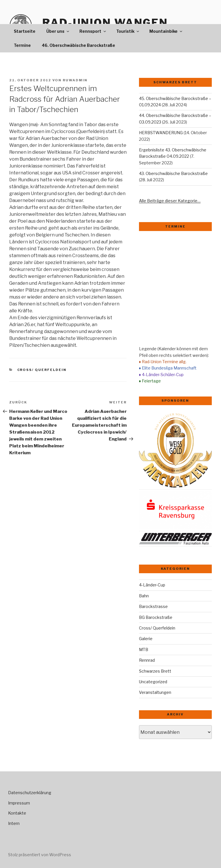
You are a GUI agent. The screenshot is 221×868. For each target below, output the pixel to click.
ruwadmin (75, 80)
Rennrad (147, 660)
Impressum (19, 803)
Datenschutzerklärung (30, 793)
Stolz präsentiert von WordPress (40, 855)
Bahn (144, 596)
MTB (144, 649)
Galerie (146, 639)
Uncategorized (153, 682)
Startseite (25, 31)
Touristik (128, 31)
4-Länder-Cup (152, 585)
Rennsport (93, 31)
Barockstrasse (153, 606)
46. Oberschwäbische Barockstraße (78, 45)
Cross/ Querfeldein (42, 370)
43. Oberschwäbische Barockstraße (173, 173)
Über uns (58, 31)
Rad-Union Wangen (105, 23)
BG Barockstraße (156, 617)
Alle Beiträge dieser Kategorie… (170, 201)
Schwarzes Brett (155, 671)
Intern (14, 823)
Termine (22, 45)
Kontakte (17, 813)
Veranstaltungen (155, 692)
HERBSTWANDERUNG (161, 133)
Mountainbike (166, 31)
